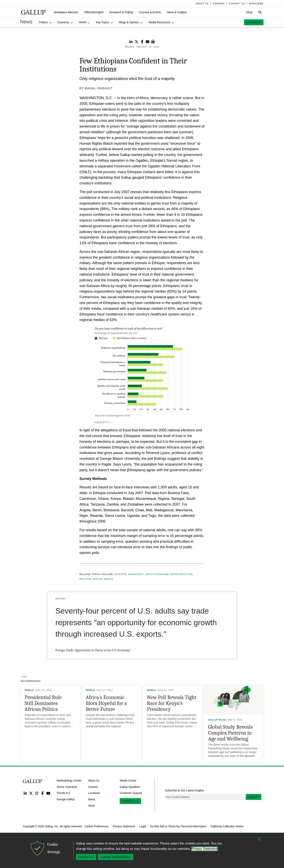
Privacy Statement (124, 826)
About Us (94, 781)
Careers (93, 787)
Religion (85, 579)
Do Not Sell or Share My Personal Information (178, 826)
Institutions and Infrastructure (169, 574)
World (108, 579)
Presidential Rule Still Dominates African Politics (43, 703)
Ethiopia (121, 574)
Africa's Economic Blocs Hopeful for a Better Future (106, 703)
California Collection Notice (227, 826)
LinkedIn (25, 793)
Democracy (136, 574)
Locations (94, 793)
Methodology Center (69, 781)
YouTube (48, 793)
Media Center (128, 781)
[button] (66, 12)
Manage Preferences (115, 857)
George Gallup (66, 799)
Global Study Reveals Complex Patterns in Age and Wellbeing (230, 733)
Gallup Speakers (130, 787)
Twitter (31, 793)
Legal (143, 826)
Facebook (43, 793)
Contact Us (130, 801)
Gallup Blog (217, 720)
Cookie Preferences (97, 826)
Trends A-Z (63, 793)
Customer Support (131, 793)
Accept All (86, 857)
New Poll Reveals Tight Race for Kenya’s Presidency (172, 703)
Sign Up (254, 797)
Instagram (37, 793)
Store (91, 806)
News (92, 799)
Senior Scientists (67, 787)
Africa (98, 579)
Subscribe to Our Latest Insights (184, 790)
